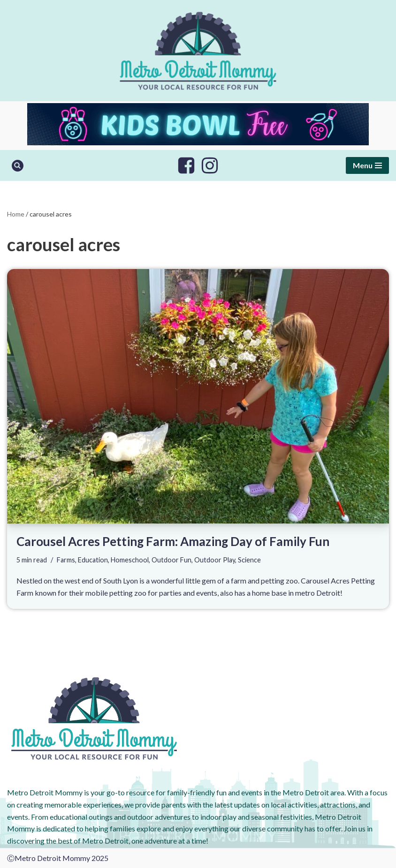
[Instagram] (210, 165)
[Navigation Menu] (367, 165)
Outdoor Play (215, 560)
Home (16, 214)
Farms (66, 560)
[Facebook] (186, 165)
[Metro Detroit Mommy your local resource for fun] (198, 51)
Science (249, 560)
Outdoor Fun (171, 560)
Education (93, 560)
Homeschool (130, 560)
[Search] (18, 166)
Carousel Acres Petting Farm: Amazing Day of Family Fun (173, 541)
